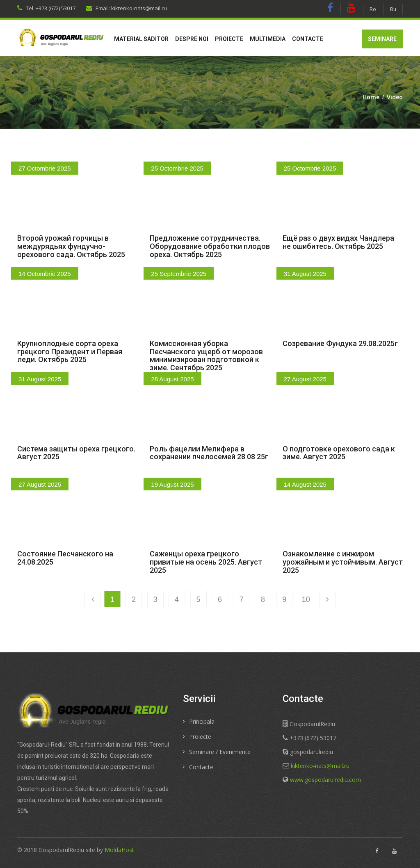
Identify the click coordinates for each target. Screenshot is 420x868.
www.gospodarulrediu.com (325, 780)
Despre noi (192, 39)
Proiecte (229, 39)
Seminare (382, 39)
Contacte (308, 39)
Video (395, 97)
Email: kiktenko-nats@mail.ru (126, 8)
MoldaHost (119, 850)
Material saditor (141, 39)
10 (306, 599)
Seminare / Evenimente (220, 752)
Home (371, 97)
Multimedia (268, 39)
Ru (393, 9)
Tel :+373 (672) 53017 (46, 8)
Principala (202, 721)
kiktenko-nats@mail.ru (320, 766)
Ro (373, 9)
